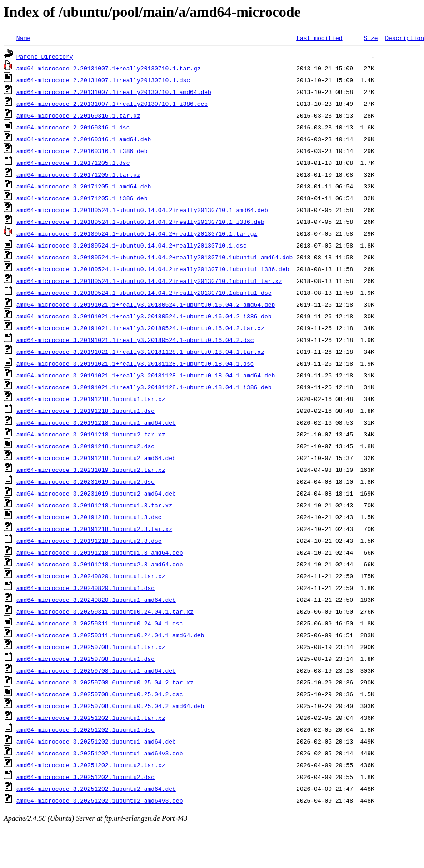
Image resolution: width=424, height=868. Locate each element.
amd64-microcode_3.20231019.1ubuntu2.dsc (85, 481)
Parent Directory (45, 56)
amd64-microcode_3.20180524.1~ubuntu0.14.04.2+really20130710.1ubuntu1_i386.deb (153, 269)
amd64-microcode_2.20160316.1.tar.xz (78, 115)
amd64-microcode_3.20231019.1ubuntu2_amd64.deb (96, 493)
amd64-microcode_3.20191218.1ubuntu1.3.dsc (89, 517)
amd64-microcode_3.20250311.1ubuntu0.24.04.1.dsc (100, 623)
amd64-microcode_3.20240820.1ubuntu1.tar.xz (91, 576)
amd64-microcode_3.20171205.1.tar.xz (78, 174)
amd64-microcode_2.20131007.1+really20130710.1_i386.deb (112, 104)
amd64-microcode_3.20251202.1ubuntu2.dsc (85, 777)
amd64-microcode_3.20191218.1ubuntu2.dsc (85, 446)
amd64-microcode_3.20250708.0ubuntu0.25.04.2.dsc (100, 694)
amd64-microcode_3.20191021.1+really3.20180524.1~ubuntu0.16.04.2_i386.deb (144, 316)
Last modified (319, 38)
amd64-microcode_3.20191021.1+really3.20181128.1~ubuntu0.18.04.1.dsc (135, 363)
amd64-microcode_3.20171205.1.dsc (73, 163)
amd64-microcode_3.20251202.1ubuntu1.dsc (85, 729)
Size (371, 38)
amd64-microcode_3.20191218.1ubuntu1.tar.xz (91, 399)
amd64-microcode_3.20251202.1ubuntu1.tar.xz (91, 718)
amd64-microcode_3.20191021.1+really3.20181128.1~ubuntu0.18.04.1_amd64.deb (146, 375)
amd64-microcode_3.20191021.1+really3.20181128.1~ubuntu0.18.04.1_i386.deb (144, 387)
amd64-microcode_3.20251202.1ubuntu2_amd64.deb (96, 789)
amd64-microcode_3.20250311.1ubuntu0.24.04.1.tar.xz (105, 611)
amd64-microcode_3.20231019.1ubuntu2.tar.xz (91, 470)
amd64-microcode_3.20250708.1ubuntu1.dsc (85, 659)
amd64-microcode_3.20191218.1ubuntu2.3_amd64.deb (100, 564)
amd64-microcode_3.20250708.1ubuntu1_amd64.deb (96, 670)
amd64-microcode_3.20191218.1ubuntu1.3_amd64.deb (100, 552)
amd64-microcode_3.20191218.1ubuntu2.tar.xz (91, 434)
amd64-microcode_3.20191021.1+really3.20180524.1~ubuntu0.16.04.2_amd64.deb (146, 304)
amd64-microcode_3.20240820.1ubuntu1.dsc (85, 588)
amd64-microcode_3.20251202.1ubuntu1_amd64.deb (96, 741)
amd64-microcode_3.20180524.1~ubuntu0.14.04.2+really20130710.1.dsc (132, 245)
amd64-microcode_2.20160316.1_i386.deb (82, 151)
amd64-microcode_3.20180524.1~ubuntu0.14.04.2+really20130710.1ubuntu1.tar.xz (149, 281)
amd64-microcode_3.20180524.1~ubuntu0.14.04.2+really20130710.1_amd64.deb (142, 210)
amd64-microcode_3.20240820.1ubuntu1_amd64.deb (96, 600)
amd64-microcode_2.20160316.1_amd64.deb (84, 139)
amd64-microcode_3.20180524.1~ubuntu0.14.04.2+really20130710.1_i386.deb (140, 222)
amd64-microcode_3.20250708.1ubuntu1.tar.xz (91, 647)
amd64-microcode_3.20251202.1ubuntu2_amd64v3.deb (100, 800)
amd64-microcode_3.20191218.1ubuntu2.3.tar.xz (94, 529)
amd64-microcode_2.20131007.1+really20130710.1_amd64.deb (114, 92)
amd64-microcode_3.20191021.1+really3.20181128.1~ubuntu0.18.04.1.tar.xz (140, 352)
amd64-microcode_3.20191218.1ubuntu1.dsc (85, 411)
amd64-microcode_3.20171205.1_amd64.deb (84, 186)
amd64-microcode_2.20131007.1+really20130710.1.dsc (103, 80)
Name (23, 38)
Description (404, 38)
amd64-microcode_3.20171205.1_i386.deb (82, 198)
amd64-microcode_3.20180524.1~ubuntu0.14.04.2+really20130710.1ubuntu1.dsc (144, 293)
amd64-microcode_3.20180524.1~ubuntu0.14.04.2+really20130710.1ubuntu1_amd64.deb (155, 257)
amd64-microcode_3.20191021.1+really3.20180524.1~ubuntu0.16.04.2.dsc (135, 340)
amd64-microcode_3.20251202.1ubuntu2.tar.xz (91, 765)
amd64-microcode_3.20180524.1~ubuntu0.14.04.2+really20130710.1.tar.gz (137, 233)
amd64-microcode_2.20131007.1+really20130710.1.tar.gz (109, 68)
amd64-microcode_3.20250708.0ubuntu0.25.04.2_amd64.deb (110, 706)
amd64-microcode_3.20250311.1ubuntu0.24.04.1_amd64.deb (110, 635)
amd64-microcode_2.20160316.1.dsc (73, 127)
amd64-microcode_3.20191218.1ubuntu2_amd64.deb (96, 458)
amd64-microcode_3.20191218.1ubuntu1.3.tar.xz (94, 505)
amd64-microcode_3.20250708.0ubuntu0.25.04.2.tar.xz (105, 682)
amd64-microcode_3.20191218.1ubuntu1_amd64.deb (96, 422)
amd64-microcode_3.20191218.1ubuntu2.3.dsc (89, 541)
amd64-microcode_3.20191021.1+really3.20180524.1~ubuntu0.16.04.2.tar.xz (140, 328)
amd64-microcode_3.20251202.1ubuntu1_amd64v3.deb (100, 753)
